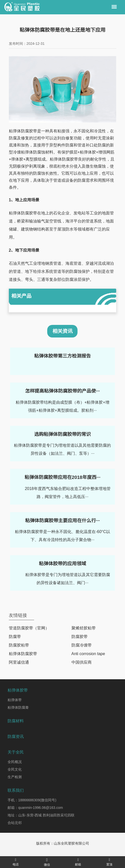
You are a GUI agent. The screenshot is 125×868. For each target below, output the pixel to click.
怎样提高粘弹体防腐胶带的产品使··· (62, 391)
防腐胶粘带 (19, 645)
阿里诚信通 (19, 662)
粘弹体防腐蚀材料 (37, 152)
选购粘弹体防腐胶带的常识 (62, 434)
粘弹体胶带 (18, 690)
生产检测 (15, 777)
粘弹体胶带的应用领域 (63, 564)
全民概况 (15, 762)
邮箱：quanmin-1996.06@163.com (35, 808)
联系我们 (16, 790)
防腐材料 (16, 721)
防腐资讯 (16, 737)
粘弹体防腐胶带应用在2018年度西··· (62, 477)
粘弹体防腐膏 (18, 707)
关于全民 (16, 752)
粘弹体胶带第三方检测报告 (62, 356)
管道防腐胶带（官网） (29, 628)
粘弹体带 (15, 700)
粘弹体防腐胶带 (23, 131)
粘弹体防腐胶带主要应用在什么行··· (62, 521)
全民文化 (15, 769)
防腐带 (15, 637)
